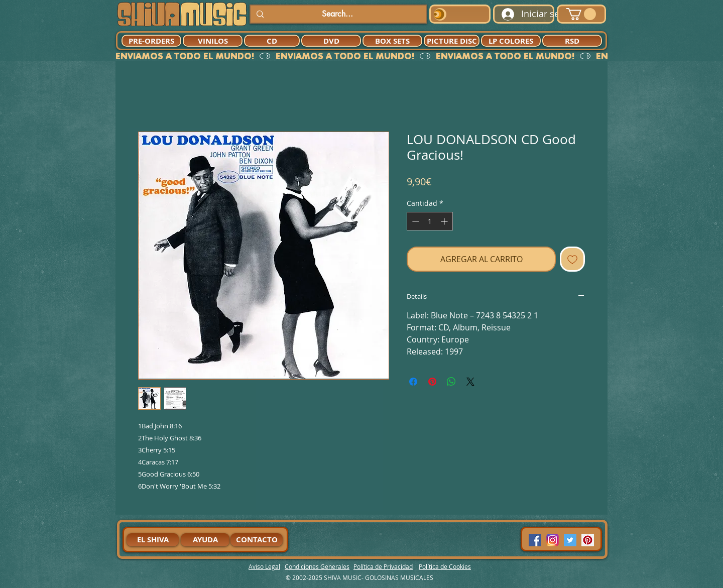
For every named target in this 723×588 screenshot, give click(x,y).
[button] (581, 14)
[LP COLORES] (511, 41)
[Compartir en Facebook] (413, 382)
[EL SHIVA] (153, 540)
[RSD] (572, 41)
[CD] (272, 41)
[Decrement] (414, 221)
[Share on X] (470, 382)
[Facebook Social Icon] (535, 540)
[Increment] (445, 221)
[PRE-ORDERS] (151, 41)
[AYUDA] (205, 540)
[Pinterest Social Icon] (588, 540)
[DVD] (331, 41)
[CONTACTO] (257, 540)
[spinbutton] (430, 221)
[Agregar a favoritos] (572, 259)
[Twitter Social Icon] (570, 540)
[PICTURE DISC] (452, 41)
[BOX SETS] (392, 41)
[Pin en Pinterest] (432, 382)
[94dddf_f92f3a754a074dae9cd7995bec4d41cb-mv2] (553, 540)
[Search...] (337, 14)
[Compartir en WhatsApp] (451, 382)
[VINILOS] (213, 41)
